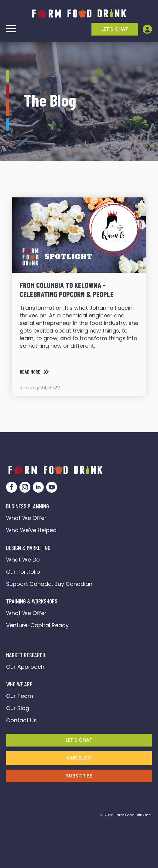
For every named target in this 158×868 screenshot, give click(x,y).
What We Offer (26, 518)
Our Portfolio (23, 572)
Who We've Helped (31, 530)
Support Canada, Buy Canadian (49, 584)
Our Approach (25, 667)
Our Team (20, 696)
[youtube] (52, 487)
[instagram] (25, 487)
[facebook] (12, 487)
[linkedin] (38, 487)
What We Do (23, 560)
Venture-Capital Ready (37, 625)
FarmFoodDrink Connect (40, 638)
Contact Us (21, 720)
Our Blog (18, 708)
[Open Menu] (11, 29)
